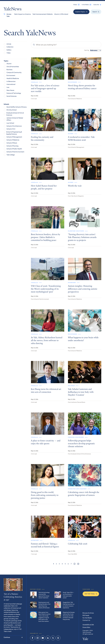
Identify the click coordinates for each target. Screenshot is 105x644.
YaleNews (13, 9)
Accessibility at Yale (88, 624)
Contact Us (86, 620)
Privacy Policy (86, 627)
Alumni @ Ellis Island (61, 14)
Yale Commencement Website (43, 14)
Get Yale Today (91, 594)
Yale (85, 639)
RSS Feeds (86, 615)
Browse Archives (88, 613)
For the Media (87, 618)
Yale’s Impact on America (22, 14)
